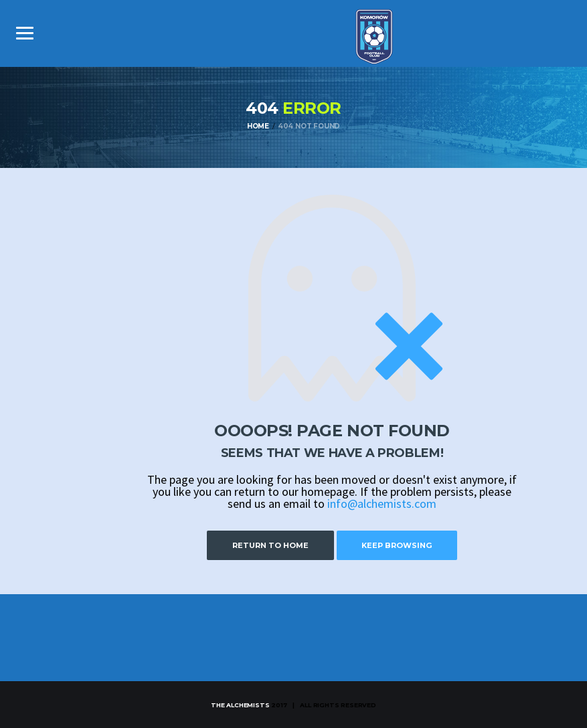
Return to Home (267, 545)
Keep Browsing (401, 545)
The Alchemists (240, 704)
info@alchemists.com (382, 504)
